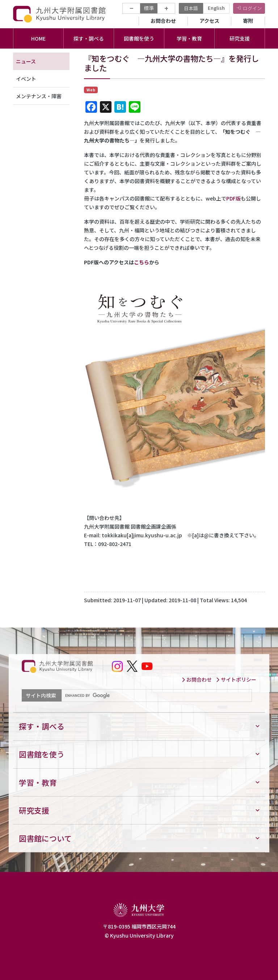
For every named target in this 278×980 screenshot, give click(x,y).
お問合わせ (163, 21)
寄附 (248, 21)
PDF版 (233, 198)
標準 (149, 8)
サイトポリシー (236, 679)
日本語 (191, 8)
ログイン (252, 8)
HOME (38, 38)
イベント (26, 79)
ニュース (26, 61)
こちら (142, 262)
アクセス (209, 21)
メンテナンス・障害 (39, 96)
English (216, 8)
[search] (156, 696)
